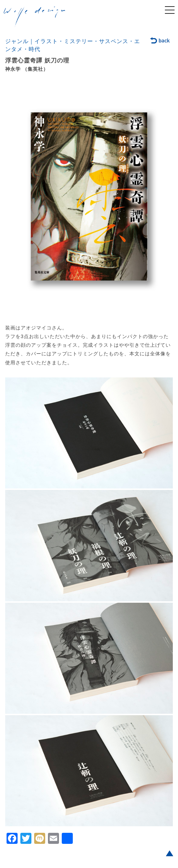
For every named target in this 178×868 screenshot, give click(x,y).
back (160, 41)
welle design (34, 17)
